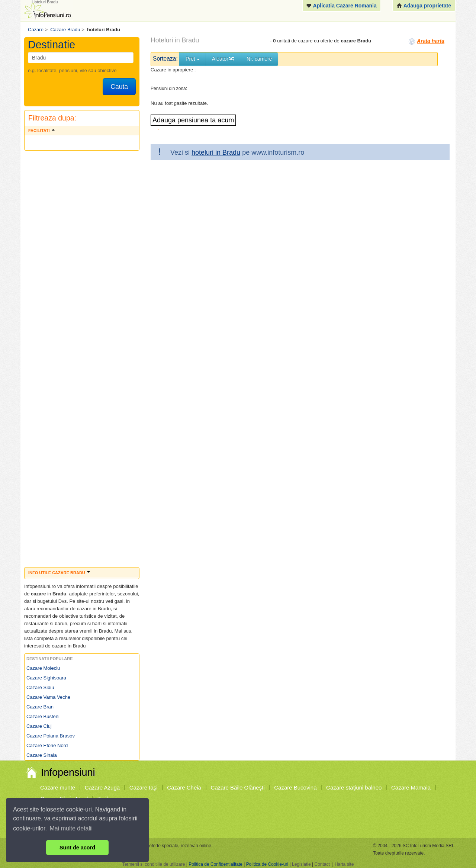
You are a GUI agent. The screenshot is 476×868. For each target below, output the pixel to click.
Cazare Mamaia (411, 787)
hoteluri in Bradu (216, 152)
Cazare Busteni (43, 716)
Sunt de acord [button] (77, 848)
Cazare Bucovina (295, 787)
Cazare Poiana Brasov (51, 736)
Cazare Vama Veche (48, 697)
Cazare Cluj (39, 726)
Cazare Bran (40, 707)
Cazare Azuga (102, 787)
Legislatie (301, 864)
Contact (322, 864)
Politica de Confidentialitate (216, 864)
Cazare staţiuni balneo (354, 787)
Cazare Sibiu (40, 687)
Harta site (344, 864)
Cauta (119, 87)
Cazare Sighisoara (46, 678)
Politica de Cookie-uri (267, 864)
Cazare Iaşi (144, 787)
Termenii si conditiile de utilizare (154, 864)
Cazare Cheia (184, 787)
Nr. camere (259, 59)
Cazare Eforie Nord (47, 745)
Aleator (223, 59)
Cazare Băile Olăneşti (238, 787)
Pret (193, 59)
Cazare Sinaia (42, 755)
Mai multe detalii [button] (71, 828)
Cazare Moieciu (43, 668)
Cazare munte (58, 787)
